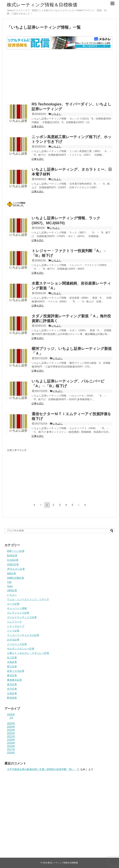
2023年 (11, 730)
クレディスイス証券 (18, 613)
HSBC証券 (13, 564)
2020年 (11, 740)
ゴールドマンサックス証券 (22, 617)
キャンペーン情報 (17, 608)
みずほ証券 (13, 640)
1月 (11, 718)
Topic (10, 586)
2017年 (11, 749)
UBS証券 (12, 590)
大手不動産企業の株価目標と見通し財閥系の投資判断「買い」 (42, 769)
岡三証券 (12, 667)
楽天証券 (12, 684)
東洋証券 (12, 675)
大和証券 (12, 662)
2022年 (11, 733)
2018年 (11, 746)
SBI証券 (11, 573)
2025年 (11, 723)
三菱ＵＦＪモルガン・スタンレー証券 (28, 653)
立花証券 (12, 693)
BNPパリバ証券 (16, 551)
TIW (9, 582)
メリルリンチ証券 (17, 644)
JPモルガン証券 (16, 569)
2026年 (11, 715)
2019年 (11, 743)
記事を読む (38, 126)
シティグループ (16, 626)
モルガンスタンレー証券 (21, 649)
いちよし (56, 114)
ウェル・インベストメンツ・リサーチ (28, 599)
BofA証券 (12, 556)
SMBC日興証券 (15, 578)
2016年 (11, 753)
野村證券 (12, 698)
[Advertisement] (59, 75)
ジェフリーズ (14, 622)
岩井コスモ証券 (16, 671)
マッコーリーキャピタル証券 (23, 635)
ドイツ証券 (13, 631)
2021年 (11, 736)
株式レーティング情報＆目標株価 (42, 5)
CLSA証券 (13, 560)
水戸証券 (12, 689)
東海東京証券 (14, 680)
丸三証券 (12, 658)
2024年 (11, 727)
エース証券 (13, 604)
